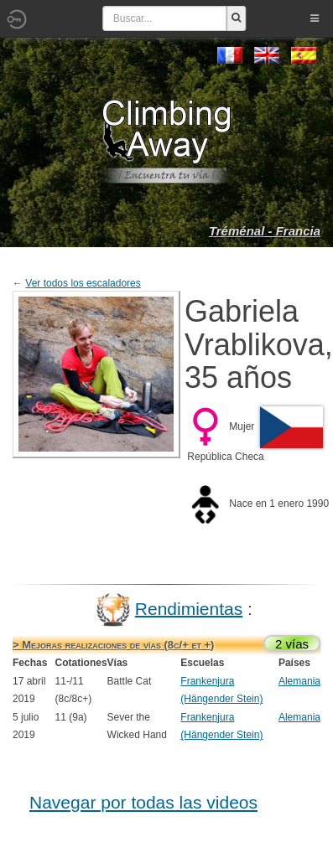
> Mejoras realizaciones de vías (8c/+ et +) (113, 645)
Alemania (299, 681)
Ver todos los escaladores (83, 283)
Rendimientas (189, 608)
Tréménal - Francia (265, 231)
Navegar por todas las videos (143, 802)
